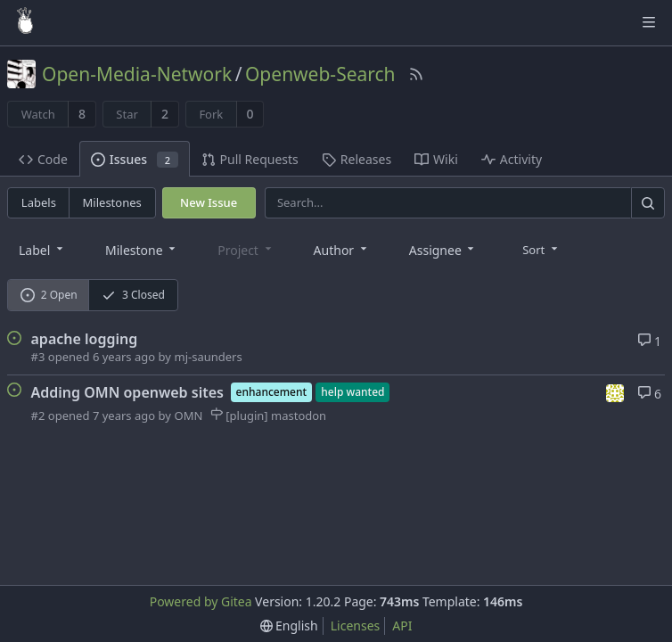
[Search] (648, 203)
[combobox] (42, 249)
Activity (512, 159)
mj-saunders (208, 357)
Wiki (436, 159)
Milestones (112, 202)
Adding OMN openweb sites (127, 392)
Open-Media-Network (137, 74)
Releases (356, 159)
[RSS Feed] (416, 74)
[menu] (541, 249)
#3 (38, 357)
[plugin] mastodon (268, 416)
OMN (188, 416)
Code (43, 159)
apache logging (85, 339)
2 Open (49, 295)
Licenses (356, 626)
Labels (39, 202)
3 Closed (133, 295)
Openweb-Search (320, 74)
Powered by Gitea (201, 601)
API (402, 626)
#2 (38, 416)
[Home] (25, 22)
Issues (135, 159)
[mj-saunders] (616, 392)
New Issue (209, 202)
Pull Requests (250, 159)
